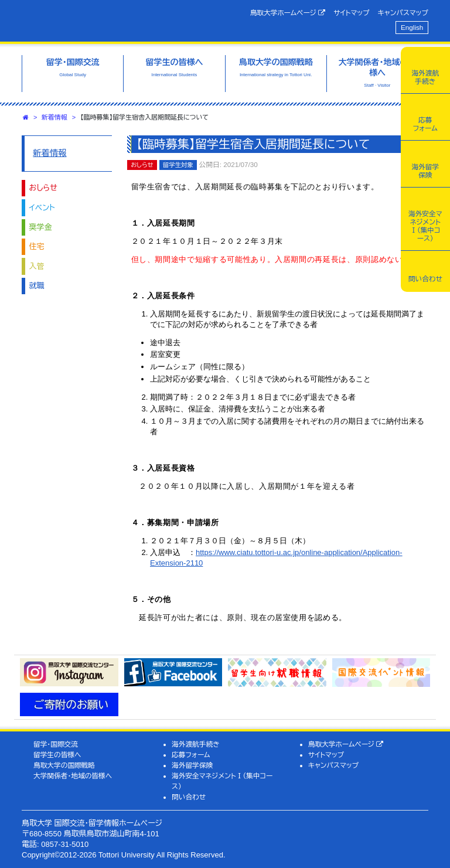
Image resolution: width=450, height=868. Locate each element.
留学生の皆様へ (57, 755)
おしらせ (43, 188)
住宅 (37, 246)
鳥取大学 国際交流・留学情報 (115, 19)
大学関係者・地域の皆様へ (73, 776)
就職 (37, 286)
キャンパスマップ (403, 13)
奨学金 (41, 227)
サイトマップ (351, 13)
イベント (42, 208)
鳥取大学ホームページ (288, 13)
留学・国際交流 (56, 744)
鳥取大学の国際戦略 (64, 765)
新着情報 (54, 117)
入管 (37, 266)
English (412, 27)
